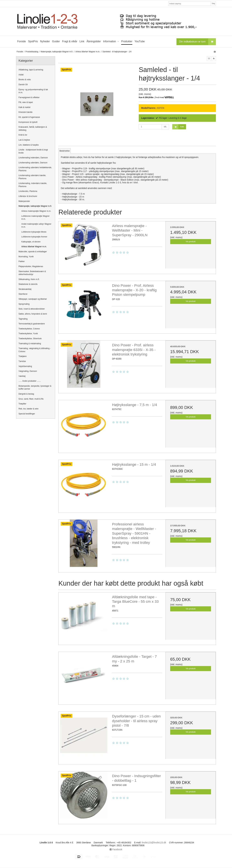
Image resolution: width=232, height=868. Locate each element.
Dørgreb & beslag (26, 394)
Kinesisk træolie (25, 112)
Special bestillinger (27, 414)
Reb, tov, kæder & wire (29, 409)
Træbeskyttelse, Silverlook (30, 339)
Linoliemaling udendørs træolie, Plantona (32, 177)
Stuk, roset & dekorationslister (32, 309)
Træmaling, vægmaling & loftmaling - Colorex (35, 350)
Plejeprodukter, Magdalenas (31, 266)
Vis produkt (191, 242)
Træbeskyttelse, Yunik (28, 334)
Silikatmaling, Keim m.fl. (29, 279)
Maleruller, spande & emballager (33, 252)
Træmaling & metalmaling (30, 344)
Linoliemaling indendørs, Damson (33, 158)
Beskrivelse (65, 151)
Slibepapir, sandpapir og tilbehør (33, 299)
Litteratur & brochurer (28, 196)
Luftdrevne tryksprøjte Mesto (34, 232)
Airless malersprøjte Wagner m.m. (36, 211)
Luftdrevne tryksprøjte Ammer (34, 237)
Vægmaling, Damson (28, 371)
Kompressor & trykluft (28, 122)
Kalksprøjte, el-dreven (31, 242)
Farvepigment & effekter (29, 97)
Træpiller (22, 404)
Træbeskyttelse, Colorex (29, 329)
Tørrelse (22, 361)
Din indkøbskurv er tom (198, 42)
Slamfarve (23, 294)
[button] (209, 59)
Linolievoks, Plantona (28, 191)
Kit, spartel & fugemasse (29, 117)
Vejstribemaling (25, 366)
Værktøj (22, 376)
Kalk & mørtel (24, 107)
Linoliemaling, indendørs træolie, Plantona (33, 185)
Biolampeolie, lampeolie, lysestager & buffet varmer (35, 387)
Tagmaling (23, 319)
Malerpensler (24, 201)
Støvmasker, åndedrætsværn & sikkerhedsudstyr (32, 273)
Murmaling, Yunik (26, 257)
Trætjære (23, 356)
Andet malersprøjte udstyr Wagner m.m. (36, 225)
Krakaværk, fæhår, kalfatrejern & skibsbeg (33, 128)
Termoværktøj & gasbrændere (32, 324)
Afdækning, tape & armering (31, 70)
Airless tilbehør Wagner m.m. (34, 247)
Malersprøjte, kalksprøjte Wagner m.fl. (35, 206)
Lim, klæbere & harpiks (29, 145)
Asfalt (21, 75)
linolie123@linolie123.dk (154, 843)
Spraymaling (24, 304)
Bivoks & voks (25, 80)
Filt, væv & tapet (26, 102)
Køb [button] (178, 127)
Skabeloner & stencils (28, 284)
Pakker (22, 261)
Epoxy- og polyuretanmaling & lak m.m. (33, 91)
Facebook (116, 849)
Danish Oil (23, 85)
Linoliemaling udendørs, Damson (33, 163)
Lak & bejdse (24, 140)
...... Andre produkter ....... (30, 381)
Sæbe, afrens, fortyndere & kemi (33, 314)
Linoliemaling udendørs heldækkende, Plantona (35, 169)
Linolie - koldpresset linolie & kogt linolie (33, 151)
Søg (213, 3)
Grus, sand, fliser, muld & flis (31, 399)
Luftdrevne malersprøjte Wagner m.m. (36, 218)
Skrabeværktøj (25, 289)
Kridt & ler (23, 135)
